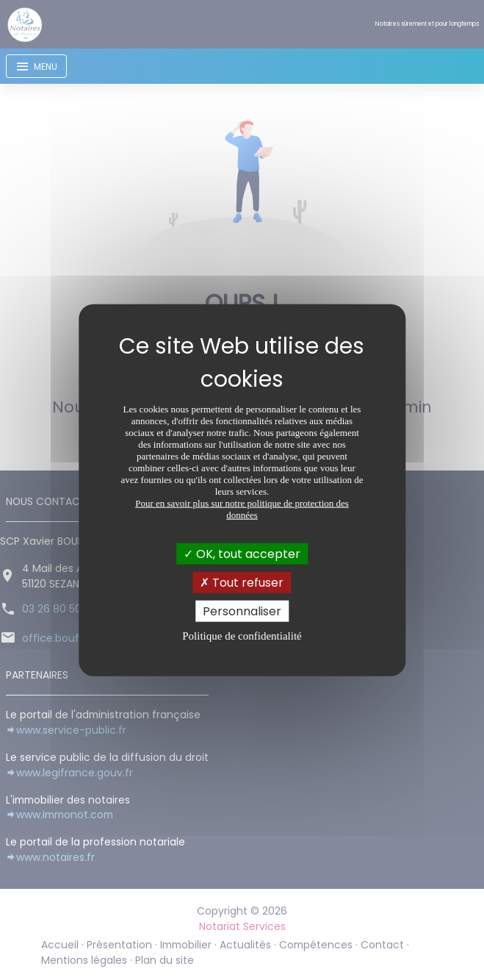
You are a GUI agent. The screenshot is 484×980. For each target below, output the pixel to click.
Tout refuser (242, 582)
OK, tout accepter (242, 553)
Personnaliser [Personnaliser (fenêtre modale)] (242, 611)
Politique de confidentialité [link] (242, 636)
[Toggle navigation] (36, 66)
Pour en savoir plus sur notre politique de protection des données (242, 508)
